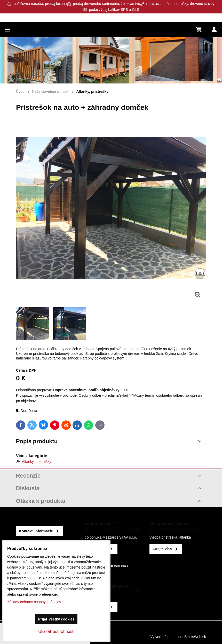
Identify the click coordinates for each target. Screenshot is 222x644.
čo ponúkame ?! (101, 523)
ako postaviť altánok (170, 523)
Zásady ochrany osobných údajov (34, 602)
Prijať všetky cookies (56, 619)
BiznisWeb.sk (195, 637)
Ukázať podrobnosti (56, 631)
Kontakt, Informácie (36, 531)
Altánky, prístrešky (37, 462)
